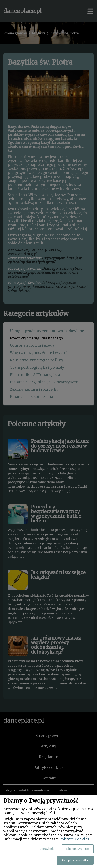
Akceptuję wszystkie (75, 860)
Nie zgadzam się (78, 849)
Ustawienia (47, 849)
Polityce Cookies (74, 839)
